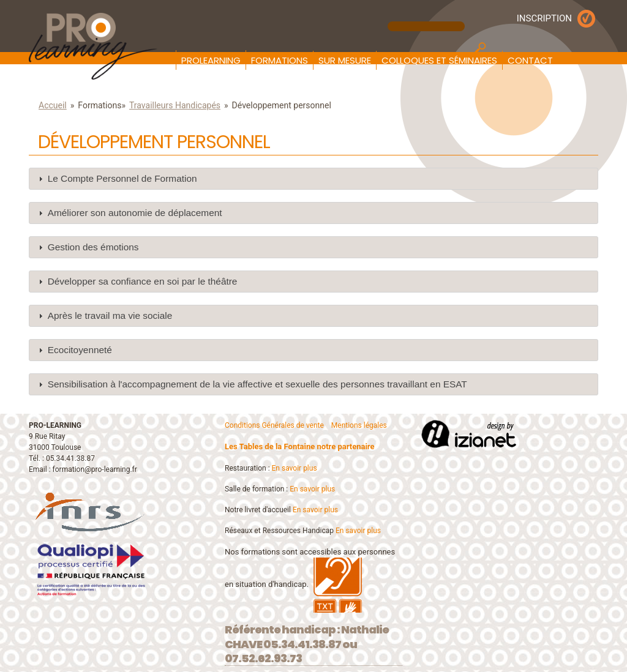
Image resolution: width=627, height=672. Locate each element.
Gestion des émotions (93, 247)
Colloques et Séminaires (439, 60)
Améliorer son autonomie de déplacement (135, 213)
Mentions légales (359, 425)
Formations (280, 60)
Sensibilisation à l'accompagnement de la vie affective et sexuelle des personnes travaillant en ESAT (257, 384)
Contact (530, 60)
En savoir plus (295, 468)
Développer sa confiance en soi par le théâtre (143, 281)
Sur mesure (345, 60)
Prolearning (211, 60)
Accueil (53, 105)
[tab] (313, 179)
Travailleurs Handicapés (175, 105)
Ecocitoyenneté (80, 350)
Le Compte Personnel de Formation (122, 178)
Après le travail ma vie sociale (110, 315)
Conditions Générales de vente (274, 425)
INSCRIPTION (544, 18)
